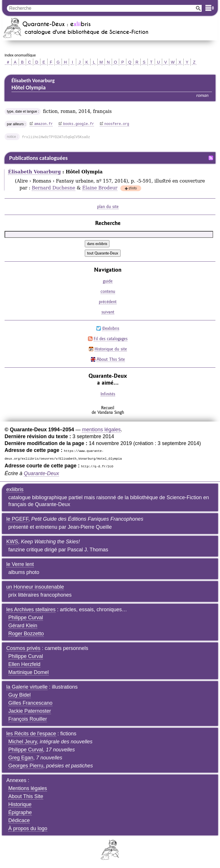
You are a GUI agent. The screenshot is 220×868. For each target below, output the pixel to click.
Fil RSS (211, 158)
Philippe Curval (26, 618)
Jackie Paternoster (30, 711)
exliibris (15, 489)
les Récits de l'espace (31, 734)
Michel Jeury (23, 742)
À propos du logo (28, 828)
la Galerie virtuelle (27, 687)
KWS (12, 542)
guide (108, 281)
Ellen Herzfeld (24, 664)
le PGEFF (17, 519)
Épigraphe (20, 812)
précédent (108, 302)
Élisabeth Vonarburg (34, 172)
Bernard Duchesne (54, 188)
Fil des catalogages (111, 339)
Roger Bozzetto (26, 634)
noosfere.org (117, 124)
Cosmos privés (23, 648)
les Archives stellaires (31, 610)
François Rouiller (28, 719)
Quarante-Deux (41, 473)
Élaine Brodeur (100, 188)
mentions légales (101, 430)
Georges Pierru (26, 766)
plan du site (108, 206)
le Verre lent (20, 564)
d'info (133, 189)
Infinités (108, 394)
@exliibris (111, 328)
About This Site (111, 359)
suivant (108, 312)
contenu (108, 291)
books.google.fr (78, 124)
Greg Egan (21, 758)
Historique (20, 804)
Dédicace (19, 820)
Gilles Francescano (30, 703)
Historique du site (111, 349)
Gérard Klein (23, 626)
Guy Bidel (19, 695)
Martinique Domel (29, 672)
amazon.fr (43, 124)
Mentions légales (28, 788)
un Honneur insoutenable (35, 587)
